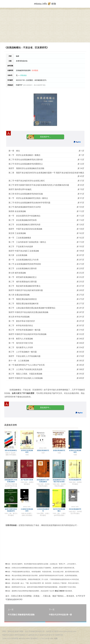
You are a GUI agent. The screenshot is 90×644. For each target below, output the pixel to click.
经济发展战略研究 (75, 480)
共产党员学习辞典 (27, 480)
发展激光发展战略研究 (75, 451)
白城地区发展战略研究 (27, 510)
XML (52, 638)
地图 (56, 638)
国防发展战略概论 (11, 450)
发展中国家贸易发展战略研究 (11, 510)
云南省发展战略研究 (43, 510)
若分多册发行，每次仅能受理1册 (34, 85)
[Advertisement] (45, 26)
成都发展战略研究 (43, 450)
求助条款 (23, 75)
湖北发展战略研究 (75, 509)
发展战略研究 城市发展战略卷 (43, 481)
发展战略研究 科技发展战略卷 (11, 481)
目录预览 (35, 70)
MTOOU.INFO (24, 638)
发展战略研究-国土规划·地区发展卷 (59, 481)
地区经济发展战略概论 (59, 510)
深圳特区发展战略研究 (27, 451)
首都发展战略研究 (59, 450)
